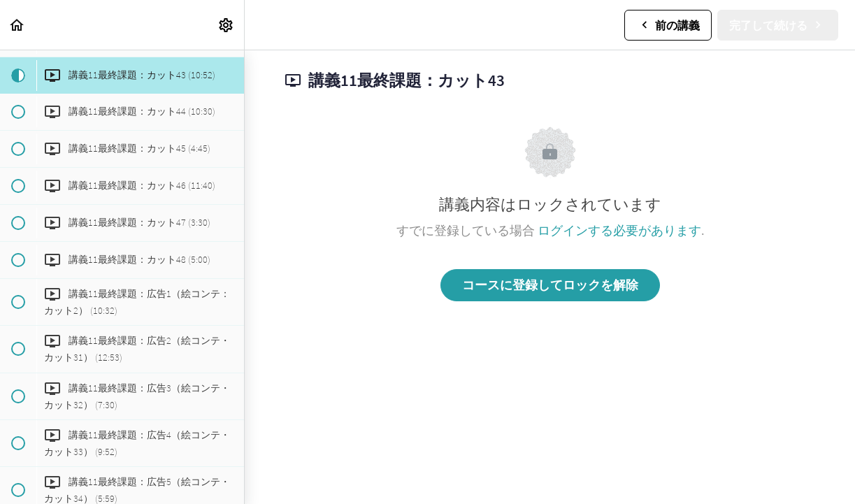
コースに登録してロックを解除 (550, 285)
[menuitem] (227, 25)
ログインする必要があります (619, 230)
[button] (17, 25)
